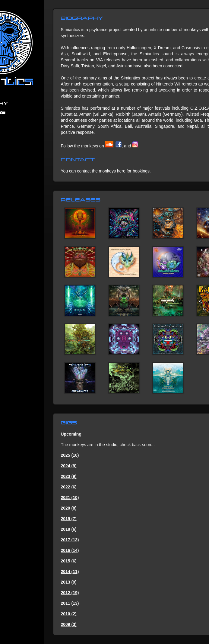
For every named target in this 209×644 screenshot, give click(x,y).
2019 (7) (69, 519)
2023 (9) (69, 476)
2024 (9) (69, 466)
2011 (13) (70, 603)
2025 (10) (70, 455)
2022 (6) (69, 487)
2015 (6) (69, 561)
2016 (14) (70, 550)
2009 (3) (69, 624)
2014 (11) (70, 572)
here (121, 171)
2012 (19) (70, 593)
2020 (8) (69, 508)
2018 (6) (69, 529)
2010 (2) (69, 614)
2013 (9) (69, 582)
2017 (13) (70, 540)
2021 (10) (70, 497)
